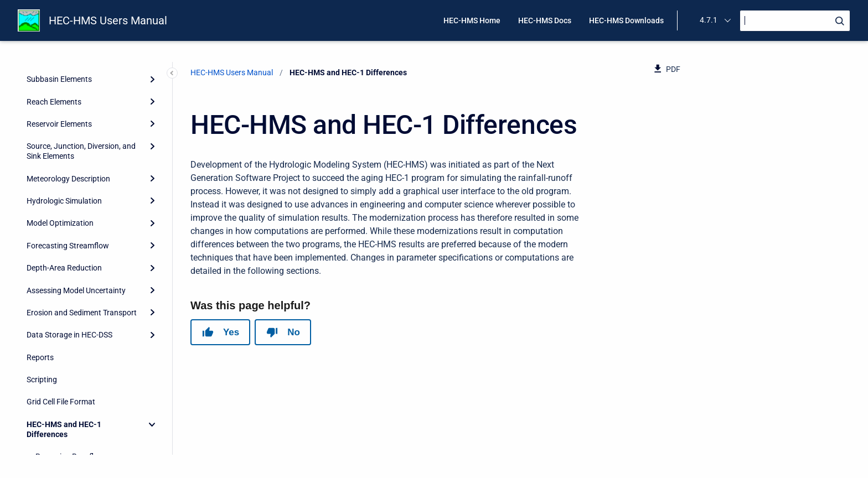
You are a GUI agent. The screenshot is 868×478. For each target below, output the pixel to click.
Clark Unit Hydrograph (74, 310)
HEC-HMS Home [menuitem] (472, 20)
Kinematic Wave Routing (77, 354)
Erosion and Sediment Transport (82, 143)
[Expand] (152, 76)
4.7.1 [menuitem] (709, 20)
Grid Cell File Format (61, 232)
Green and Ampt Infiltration (82, 399)
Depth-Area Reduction (64, 98)
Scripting (42, 210)
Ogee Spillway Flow (68, 377)
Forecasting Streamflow (68, 76)
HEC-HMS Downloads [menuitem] (626, 20)
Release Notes (51, 444)
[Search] (795, 21)
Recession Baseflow (70, 287)
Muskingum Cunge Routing (82, 332)
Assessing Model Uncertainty (76, 121)
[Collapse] (152, 255)
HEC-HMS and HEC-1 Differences (64, 260)
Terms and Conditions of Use (76, 421)
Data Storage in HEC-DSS (69, 165)
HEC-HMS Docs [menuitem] (545, 20)
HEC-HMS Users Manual (108, 20)
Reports (40, 188)
